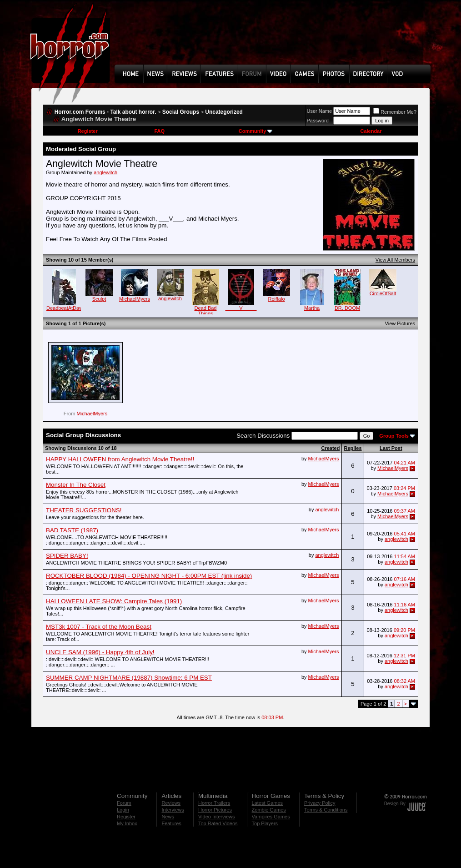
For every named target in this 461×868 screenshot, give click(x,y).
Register (88, 131)
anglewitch (105, 172)
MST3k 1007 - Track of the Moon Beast (99, 627)
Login (123, 810)
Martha (312, 308)
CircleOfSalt (383, 293)
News (168, 817)
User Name (320, 111)
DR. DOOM (347, 308)
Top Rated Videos (218, 823)
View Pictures (400, 323)
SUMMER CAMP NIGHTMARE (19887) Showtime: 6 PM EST (129, 678)
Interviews (173, 810)
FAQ (159, 131)
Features (171, 823)
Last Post (391, 448)
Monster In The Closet (76, 485)
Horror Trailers (214, 803)
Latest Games (267, 803)
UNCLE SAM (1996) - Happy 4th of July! (100, 652)
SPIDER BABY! (67, 556)
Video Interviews (217, 817)
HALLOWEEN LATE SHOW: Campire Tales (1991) (114, 601)
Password (318, 121)
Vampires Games (271, 817)
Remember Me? (395, 112)
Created (330, 448)
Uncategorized (224, 112)
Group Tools (394, 436)
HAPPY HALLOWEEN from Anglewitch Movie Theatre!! (120, 459)
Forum (124, 803)
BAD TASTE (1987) (72, 530)
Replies (353, 448)
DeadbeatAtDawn (66, 308)
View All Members (395, 260)
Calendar (371, 131)
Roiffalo (276, 299)
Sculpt (99, 299)
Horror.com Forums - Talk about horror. (105, 112)
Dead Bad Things (206, 311)
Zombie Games (269, 810)
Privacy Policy (320, 803)
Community (256, 131)
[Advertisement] (276, 39)
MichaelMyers (135, 299)
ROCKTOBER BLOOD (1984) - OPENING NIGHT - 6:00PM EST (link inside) (149, 576)
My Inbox (127, 823)
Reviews (171, 803)
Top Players (265, 823)
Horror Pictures (215, 810)
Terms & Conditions (326, 810)
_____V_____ (241, 308)
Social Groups (181, 112)
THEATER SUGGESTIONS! (84, 510)
